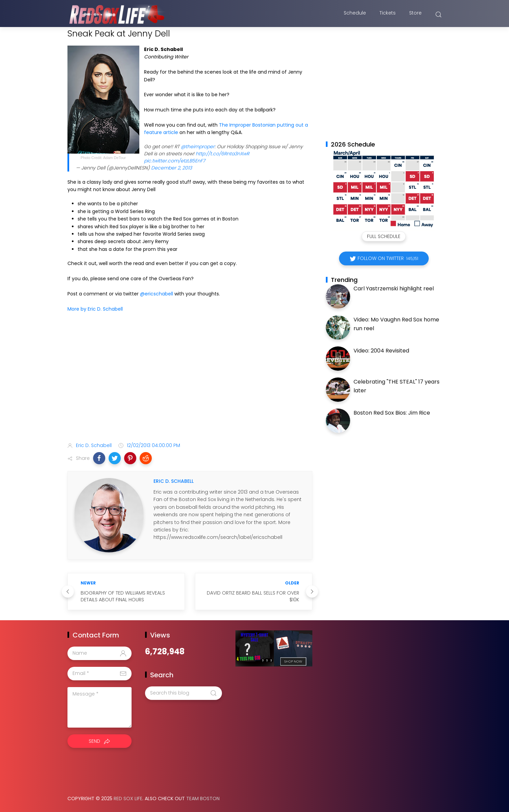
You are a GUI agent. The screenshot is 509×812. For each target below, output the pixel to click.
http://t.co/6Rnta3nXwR (222, 154)
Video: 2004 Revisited (381, 351)
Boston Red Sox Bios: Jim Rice (392, 413)
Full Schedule (384, 236)
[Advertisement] (190, 384)
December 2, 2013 (172, 168)
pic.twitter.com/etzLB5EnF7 (175, 161)
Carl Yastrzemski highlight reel (394, 289)
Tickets (388, 15)
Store (415, 15)
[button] (99, 458)
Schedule (355, 15)
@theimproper (198, 147)
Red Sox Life (128, 798)
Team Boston (203, 798)
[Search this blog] (183, 693)
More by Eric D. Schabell (95, 309)
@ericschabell (157, 294)
